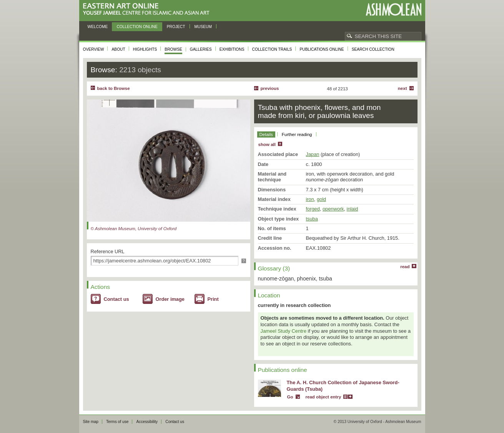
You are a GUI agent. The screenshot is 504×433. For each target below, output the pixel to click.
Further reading (297, 134)
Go (290, 397)
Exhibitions (232, 49)
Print (213, 299)
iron (310, 199)
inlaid (353, 209)
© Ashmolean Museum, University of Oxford (134, 229)
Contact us (116, 299)
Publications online (322, 49)
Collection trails (272, 49)
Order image (170, 299)
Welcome (98, 27)
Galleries (201, 49)
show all (267, 144)
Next (403, 88)
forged (313, 209)
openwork (333, 209)
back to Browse (114, 88)
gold (321, 199)
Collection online (137, 27)
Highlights (145, 49)
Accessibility (147, 422)
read (405, 267)
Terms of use (117, 422)
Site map (91, 422)
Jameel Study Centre (284, 331)
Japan (313, 154)
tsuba (312, 219)
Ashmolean (393, 9)
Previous (270, 88)
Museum (203, 27)
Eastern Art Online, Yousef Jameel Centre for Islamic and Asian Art (148, 9)
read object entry (324, 397)
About (118, 49)
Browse (173, 49)
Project (176, 27)
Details (266, 134)
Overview (94, 49)
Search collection (373, 49)
